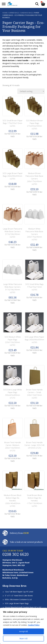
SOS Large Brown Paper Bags (17, 603)
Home (5, 13)
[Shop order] (31, 91)
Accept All (23, 631)
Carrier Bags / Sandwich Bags (21, 13)
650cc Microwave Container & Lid (18, 599)
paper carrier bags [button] (13, 40)
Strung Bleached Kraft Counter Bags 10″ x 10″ (23, 607)
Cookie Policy (34, 625)
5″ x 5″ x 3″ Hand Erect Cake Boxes (19, 596)
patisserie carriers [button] (22, 57)
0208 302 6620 (16, 554)
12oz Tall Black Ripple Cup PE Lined (19, 592)
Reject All (24, 638)
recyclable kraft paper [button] (11, 49)
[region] (23, 626)
